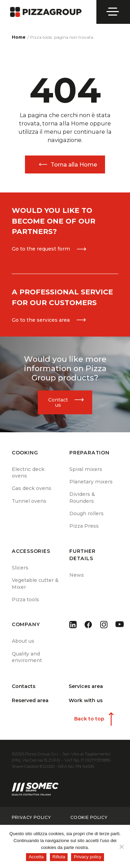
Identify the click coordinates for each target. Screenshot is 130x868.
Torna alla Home (74, 164)
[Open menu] (113, 12)
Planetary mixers (91, 482)
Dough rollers (86, 513)
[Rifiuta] (121, 847)
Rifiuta (59, 857)
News (77, 575)
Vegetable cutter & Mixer (35, 583)
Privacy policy (88, 857)
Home (19, 37)
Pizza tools (25, 600)
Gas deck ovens (32, 488)
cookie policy (89, 818)
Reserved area (30, 700)
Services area (86, 686)
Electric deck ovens (28, 473)
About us (23, 641)
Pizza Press (84, 526)
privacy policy (31, 818)
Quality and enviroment (27, 657)
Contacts (24, 686)
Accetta (36, 857)
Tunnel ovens (29, 501)
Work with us (86, 700)
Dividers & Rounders (82, 497)
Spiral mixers (86, 469)
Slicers (20, 568)
